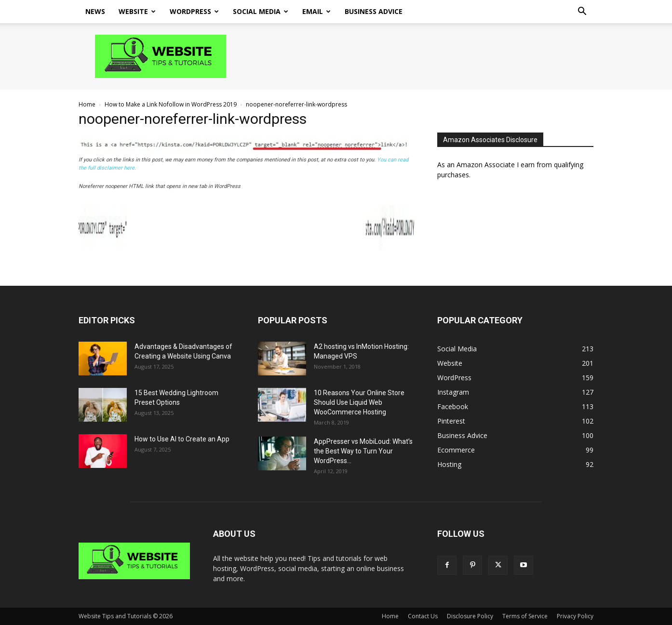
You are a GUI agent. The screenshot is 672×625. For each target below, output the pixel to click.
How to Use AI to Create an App (182, 439)
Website (137, 11)
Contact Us (423, 616)
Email (316, 11)
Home (87, 104)
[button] (582, 12)
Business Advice (374, 11)
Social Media (261, 11)
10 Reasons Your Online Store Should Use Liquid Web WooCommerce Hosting (359, 402)
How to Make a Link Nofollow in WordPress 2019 (171, 104)
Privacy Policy (575, 616)
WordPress (194, 11)
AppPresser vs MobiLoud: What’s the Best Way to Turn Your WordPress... (363, 451)
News (95, 11)
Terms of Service (525, 616)
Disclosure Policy (470, 616)
